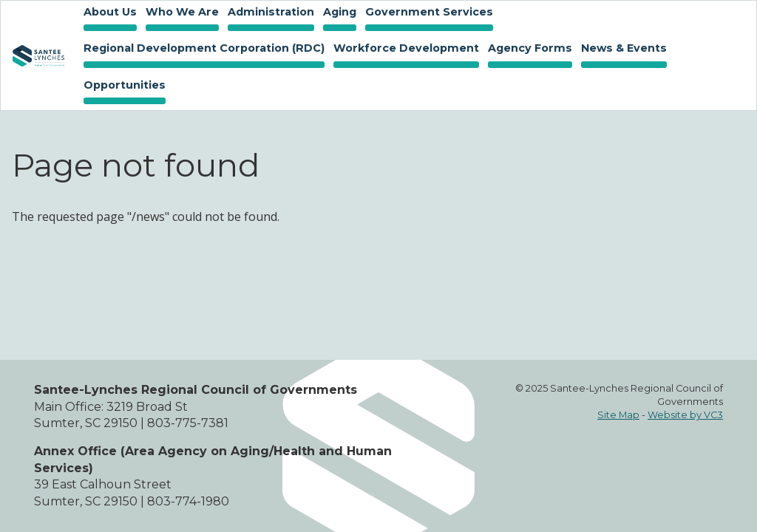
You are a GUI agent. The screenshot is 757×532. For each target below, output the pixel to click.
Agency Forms (530, 48)
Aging (337, 13)
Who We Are (180, 13)
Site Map (618, 415)
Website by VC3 (685, 415)
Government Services (427, 13)
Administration (269, 13)
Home (38, 56)
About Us (108, 13)
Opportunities (122, 86)
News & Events (622, 50)
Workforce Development (404, 50)
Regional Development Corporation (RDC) (204, 48)
